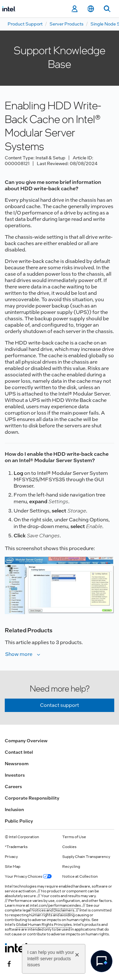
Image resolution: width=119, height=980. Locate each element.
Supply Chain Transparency (86, 857)
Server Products (66, 24)
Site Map (13, 867)
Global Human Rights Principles (44, 925)
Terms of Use (74, 837)
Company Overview (26, 741)
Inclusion (14, 809)
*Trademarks (16, 847)
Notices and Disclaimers (53, 910)
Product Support (25, 24)
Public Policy (19, 821)
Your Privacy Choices (28, 876)
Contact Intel (19, 752)
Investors (15, 775)
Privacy (11, 857)
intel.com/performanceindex (55, 905)
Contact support (60, 705)
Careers (13, 787)
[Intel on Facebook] (9, 963)
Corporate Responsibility (32, 798)
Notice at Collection (80, 876)
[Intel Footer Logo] (17, 948)
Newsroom (17, 764)
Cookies (69, 847)
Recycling (71, 867)
